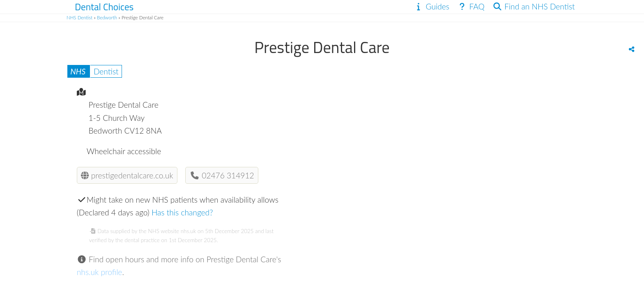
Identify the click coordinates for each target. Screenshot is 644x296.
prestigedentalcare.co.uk (127, 175)
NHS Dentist (79, 17)
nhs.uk (188, 231)
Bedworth (107, 17)
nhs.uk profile (100, 272)
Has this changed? (182, 212)
